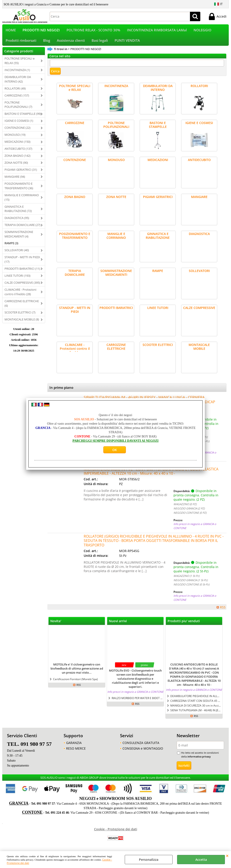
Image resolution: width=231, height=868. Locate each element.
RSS (223, 610)
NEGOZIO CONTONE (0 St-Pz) (191, 587)
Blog (47, 43)
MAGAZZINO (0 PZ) (185, 507)
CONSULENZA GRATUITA (141, 746)
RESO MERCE (76, 751)
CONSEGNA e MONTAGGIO (143, 751)
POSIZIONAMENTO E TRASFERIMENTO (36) (19, 189)
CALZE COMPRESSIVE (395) (22, 285)
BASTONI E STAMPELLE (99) (23, 117)
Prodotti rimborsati (21, 43)
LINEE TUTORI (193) (17, 279)
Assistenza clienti (71, 43)
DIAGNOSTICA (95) (17, 221)
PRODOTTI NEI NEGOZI (41, 31)
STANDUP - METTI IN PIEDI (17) (22, 262)
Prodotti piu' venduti (184, 624)
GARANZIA (74, 746)
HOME (11, 31)
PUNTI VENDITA (127, 43)
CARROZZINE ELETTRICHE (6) (22, 306)
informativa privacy (199, 759)
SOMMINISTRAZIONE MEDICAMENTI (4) (19, 237)
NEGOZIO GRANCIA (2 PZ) (189, 511)
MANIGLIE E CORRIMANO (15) (22, 200)
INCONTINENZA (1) (17, 73)
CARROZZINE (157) (17, 98)
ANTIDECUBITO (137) (18, 152)
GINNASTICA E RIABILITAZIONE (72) (18, 212)
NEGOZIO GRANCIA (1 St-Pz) (191, 583)
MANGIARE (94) (15, 180)
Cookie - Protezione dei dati (116, 832)
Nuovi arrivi (118, 624)
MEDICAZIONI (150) (17, 145)
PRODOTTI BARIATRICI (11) (22, 272)
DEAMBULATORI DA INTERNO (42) (18, 82)
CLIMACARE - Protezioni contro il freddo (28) (20, 295)
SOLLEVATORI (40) (17, 253)
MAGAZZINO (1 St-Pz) (186, 579)
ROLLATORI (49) (15, 91)
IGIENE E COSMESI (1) (19, 124)
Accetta (201, 860)
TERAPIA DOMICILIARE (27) (22, 228)
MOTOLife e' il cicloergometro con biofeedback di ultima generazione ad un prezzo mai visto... (77, 672)
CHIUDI (227, 856)
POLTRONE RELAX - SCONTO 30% (93, 31)
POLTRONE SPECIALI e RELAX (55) (20, 64)
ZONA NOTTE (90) (16, 166)
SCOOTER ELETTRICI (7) (20, 315)
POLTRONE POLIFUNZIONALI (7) (18, 108)
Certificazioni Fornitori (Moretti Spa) (75, 682)
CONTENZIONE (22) (17, 131)
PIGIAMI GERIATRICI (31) (21, 173)
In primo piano (61, 391)
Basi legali (100, 43)
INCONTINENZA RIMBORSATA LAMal (157, 31)
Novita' (56, 624)
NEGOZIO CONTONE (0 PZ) (190, 516)
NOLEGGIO (202, 31)
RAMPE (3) (11, 246)
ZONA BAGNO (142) (17, 159)
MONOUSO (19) (15, 138)
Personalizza (149, 860)
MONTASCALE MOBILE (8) (22, 322)
